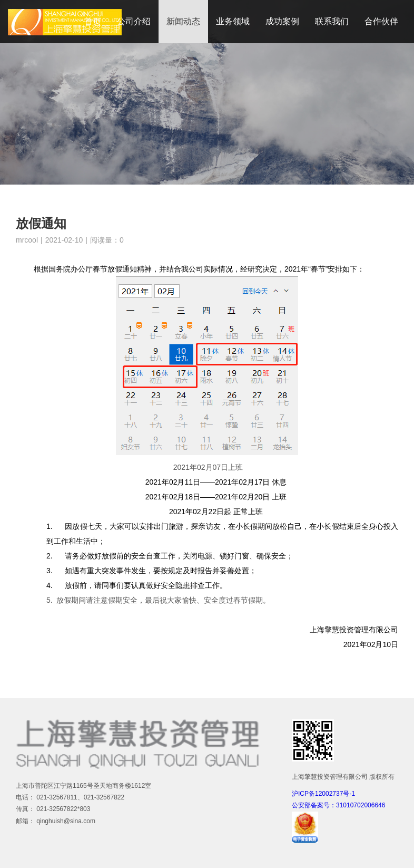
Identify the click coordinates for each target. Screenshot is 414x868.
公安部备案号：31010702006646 (338, 805)
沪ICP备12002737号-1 (323, 794)
